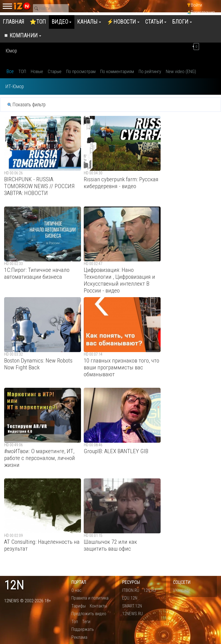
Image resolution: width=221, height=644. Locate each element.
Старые (55, 71)
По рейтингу (150, 71)
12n (14, 585)
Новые (37, 71)
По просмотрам (81, 71)
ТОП (22, 71)
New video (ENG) (181, 71)
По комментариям (117, 71)
